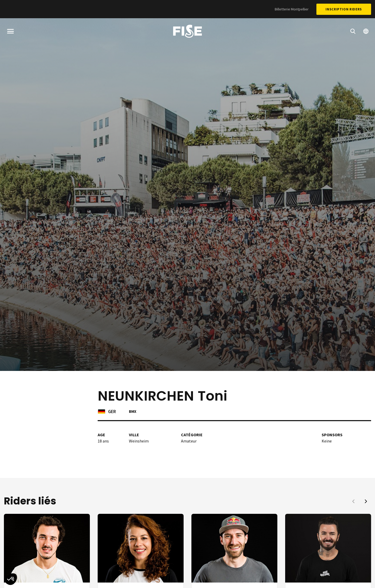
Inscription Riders (344, 9)
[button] (366, 501)
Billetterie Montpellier (292, 9)
